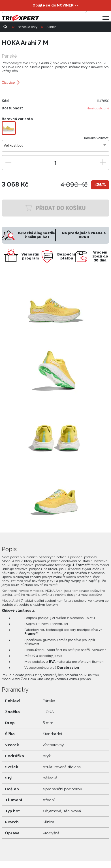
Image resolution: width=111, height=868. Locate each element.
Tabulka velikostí (96, 138)
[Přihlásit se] (92, 7)
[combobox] (55, 148)
